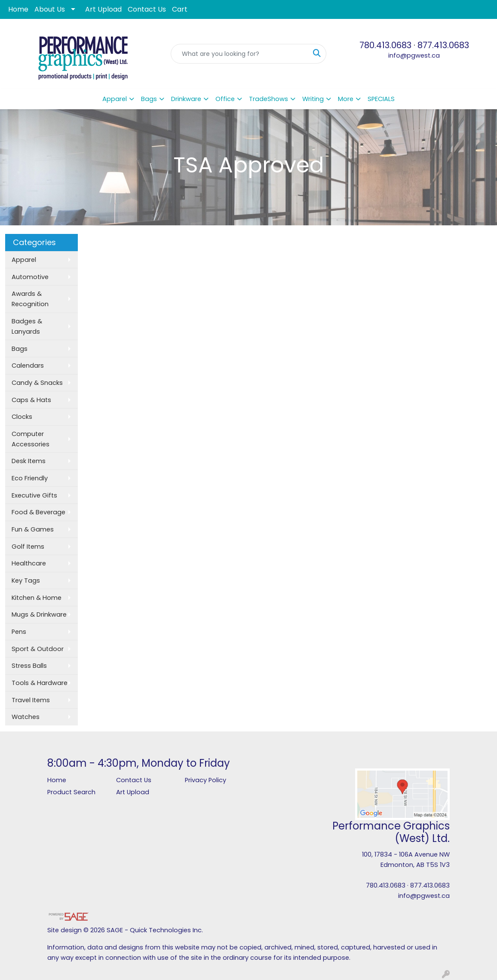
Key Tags (26, 581)
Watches (26, 717)
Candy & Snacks (37, 383)
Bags (149, 99)
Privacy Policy (206, 780)
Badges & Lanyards (27, 326)
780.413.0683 (385, 45)
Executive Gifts (34, 495)
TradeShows (268, 99)
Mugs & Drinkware (39, 614)
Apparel (115, 99)
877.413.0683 (443, 45)
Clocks (22, 417)
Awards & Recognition (30, 299)
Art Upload (103, 9)
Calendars (28, 366)
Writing (313, 99)
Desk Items (29, 461)
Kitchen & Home (37, 598)
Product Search (71, 792)
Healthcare (29, 563)
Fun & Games (33, 529)
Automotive (30, 277)
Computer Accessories (31, 439)
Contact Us (147, 9)
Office (225, 99)
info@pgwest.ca (414, 55)
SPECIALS (381, 99)
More (346, 99)
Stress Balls (29, 666)
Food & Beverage (38, 512)
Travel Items (31, 700)
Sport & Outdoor (38, 649)
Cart (180, 9)
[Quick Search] (239, 54)
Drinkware (186, 99)
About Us (50, 9)
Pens (19, 632)
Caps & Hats (31, 400)
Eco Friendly (30, 478)
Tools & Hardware (40, 683)
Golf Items (28, 547)
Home (18, 9)
